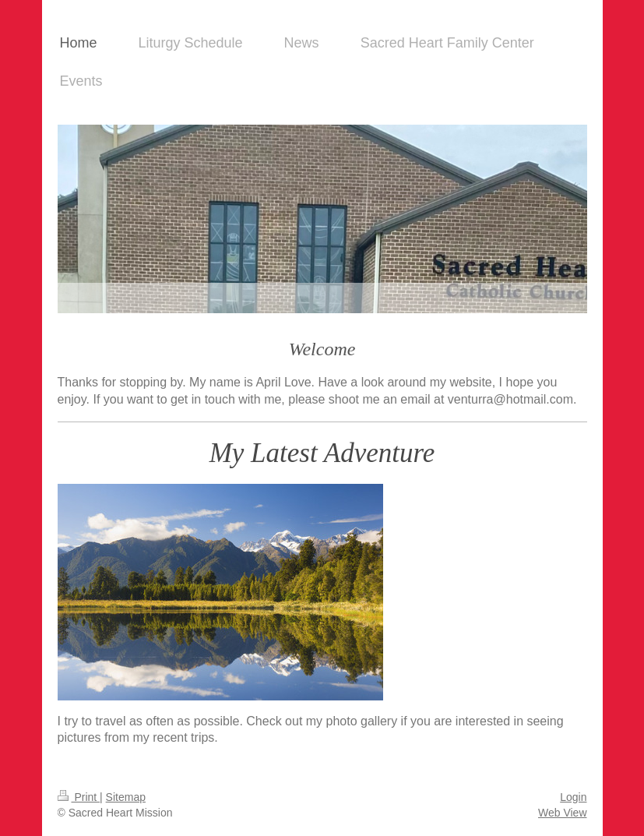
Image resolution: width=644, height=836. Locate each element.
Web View (563, 813)
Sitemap (126, 797)
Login (573, 797)
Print (79, 797)
